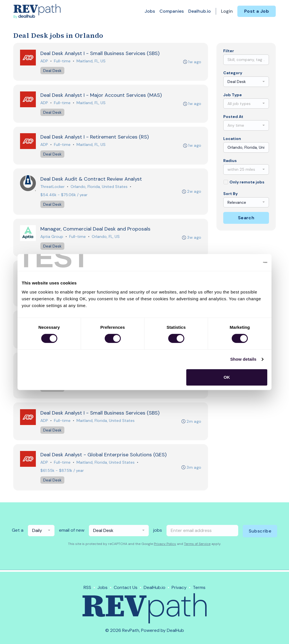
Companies (172, 11)
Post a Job (257, 11)
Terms (199, 587)
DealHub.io (155, 587)
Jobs (150, 11)
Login (227, 11)
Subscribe (260, 533)
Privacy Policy (165, 546)
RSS (87, 587)
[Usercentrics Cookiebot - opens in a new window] (243, 262)
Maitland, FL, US (91, 61)
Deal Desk (52, 71)
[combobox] (246, 82)
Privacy (179, 587)
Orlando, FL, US (106, 237)
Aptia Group (52, 237)
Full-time (62, 61)
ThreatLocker (52, 187)
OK (227, 377)
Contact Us (126, 587)
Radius (230, 161)
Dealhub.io (200, 11)
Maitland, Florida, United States (106, 422)
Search (246, 218)
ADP (44, 61)
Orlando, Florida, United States (99, 187)
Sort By (230, 194)
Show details (243, 359)
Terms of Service (197, 546)
